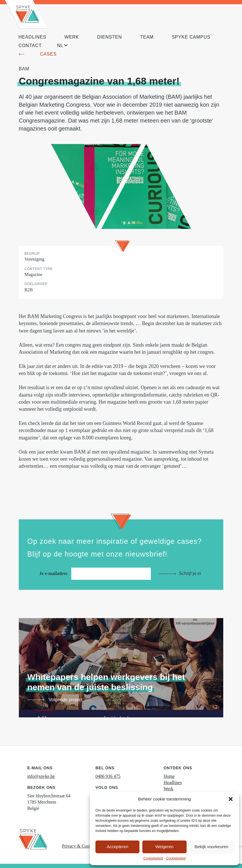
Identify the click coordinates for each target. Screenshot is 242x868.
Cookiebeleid (153, 858)
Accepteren (118, 847)
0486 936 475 (108, 776)
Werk (168, 789)
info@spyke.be (41, 776)
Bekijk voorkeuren (211, 847)
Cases (48, 54)
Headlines (173, 782)
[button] (231, 799)
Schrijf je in (190, 573)
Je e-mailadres (96, 573)
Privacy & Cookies (79, 846)
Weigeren (164, 847)
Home (169, 776)
